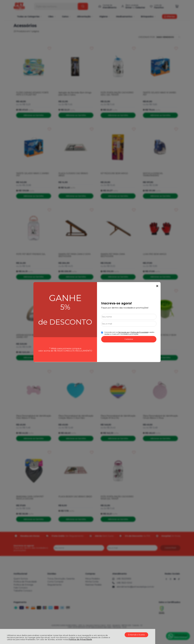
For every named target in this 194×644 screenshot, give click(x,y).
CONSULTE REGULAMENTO (78, 351)
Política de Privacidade (80, 639)
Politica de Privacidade (139, 332)
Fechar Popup (157, 286)
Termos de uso (124, 332)
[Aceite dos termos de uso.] (102, 333)
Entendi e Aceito (136, 635)
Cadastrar (129, 339)
